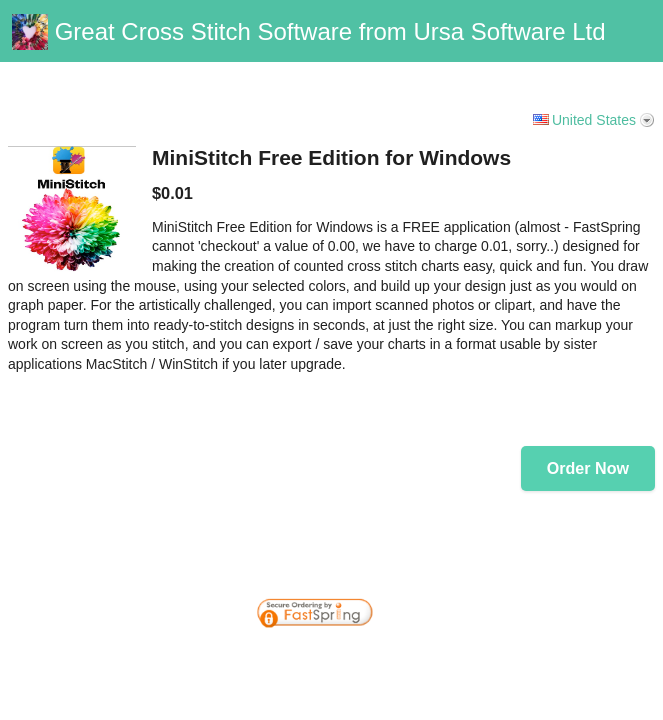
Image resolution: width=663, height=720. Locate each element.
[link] (608, 568)
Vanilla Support (604, 70)
